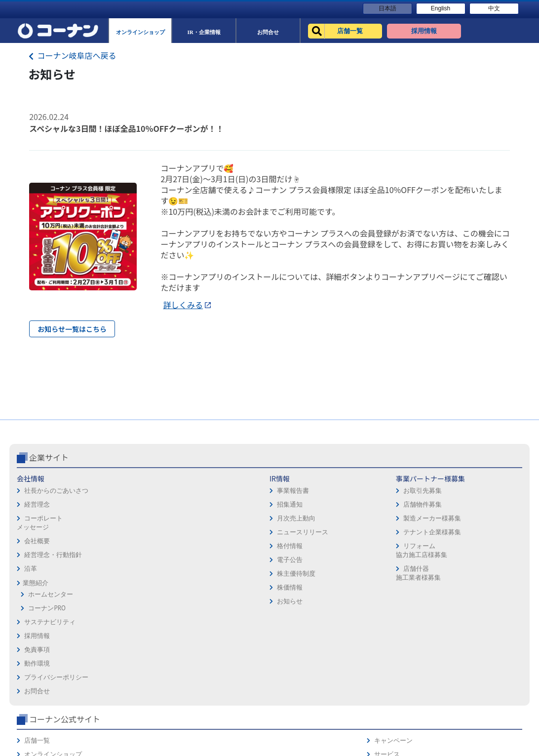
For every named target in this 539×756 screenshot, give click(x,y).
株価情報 (120, 629)
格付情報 (120, 587)
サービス (479, 534)
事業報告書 (124, 532)
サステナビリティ (50, 663)
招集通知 (120, 546)
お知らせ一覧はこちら (72, 329)
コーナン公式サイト (412, 499)
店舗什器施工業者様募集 (205, 615)
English (441, 8)
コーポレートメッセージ (40, 564)
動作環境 (286, 548)
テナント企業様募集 (219, 574)
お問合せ (286, 576)
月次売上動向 (127, 560)
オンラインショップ (400, 534)
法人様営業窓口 (394, 548)
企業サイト (49, 499)
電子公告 (120, 601)
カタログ (479, 548)
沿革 (31, 610)
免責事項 (286, 534)
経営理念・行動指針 (53, 596)
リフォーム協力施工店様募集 (208, 592)
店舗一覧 (384, 520)
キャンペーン (486, 520)
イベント (384, 562)
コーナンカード (489, 562)
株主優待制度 (127, 615)
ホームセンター (51, 636)
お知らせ (120, 643)
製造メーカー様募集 (219, 560)
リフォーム (387, 576)
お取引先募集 (210, 532)
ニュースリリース (133, 574)
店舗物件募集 (210, 546)
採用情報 (286, 520)
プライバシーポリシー (306, 562)
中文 (494, 8)
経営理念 (37, 546)
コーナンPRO (47, 650)
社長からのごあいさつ (56, 532)
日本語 (387, 8)
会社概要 (37, 582)
